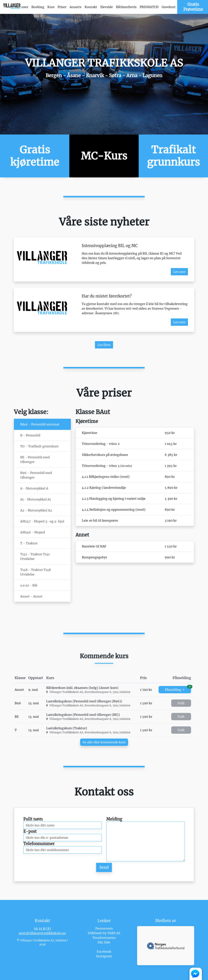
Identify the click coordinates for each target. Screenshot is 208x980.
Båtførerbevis (126, 7)
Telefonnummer (39, 844)
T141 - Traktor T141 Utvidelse (35, 556)
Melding (114, 819)
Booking (38, 7)
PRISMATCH (149, 7)
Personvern (104, 928)
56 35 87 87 (42, 928)
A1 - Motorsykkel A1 (36, 499)
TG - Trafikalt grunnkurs (39, 446)
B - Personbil (30, 435)
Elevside (107, 7)
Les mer (179, 272)
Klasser (23, 7)
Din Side (104, 942)
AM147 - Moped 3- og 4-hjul (42, 521)
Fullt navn (33, 819)
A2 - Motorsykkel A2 (36, 510)
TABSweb (95, 933)
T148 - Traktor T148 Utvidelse (36, 572)
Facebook (104, 952)
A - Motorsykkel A (34, 488)
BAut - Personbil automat (40, 424)
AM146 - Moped (33, 532)
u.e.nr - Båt (29, 585)
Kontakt (91, 7)
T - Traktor (29, 543)
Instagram (104, 956)
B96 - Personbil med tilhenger (36, 475)
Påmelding (178, 689)
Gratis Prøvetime (193, 7)
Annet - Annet (31, 596)
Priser (62, 7)
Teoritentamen (104, 938)
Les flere (104, 345)
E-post (30, 831)
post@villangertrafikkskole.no (42, 933)
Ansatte (75, 7)
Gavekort (169, 7)
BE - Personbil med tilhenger (35, 460)
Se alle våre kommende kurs (104, 742)
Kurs (51, 7)
